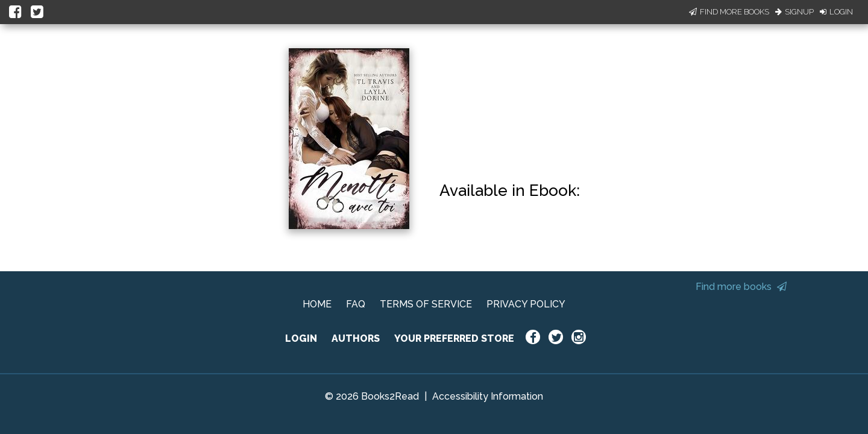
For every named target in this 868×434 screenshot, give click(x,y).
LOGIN (301, 338)
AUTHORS (356, 338)
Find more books (741, 287)
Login (836, 12)
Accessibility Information (488, 396)
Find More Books (729, 12)
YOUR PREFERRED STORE (454, 338)
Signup (794, 12)
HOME (317, 304)
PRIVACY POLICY (526, 304)
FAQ (356, 304)
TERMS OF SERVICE (426, 304)
